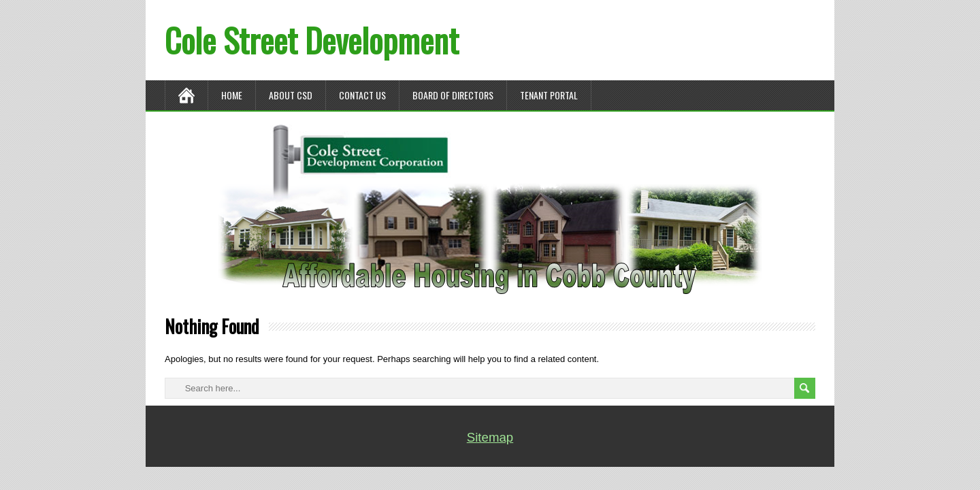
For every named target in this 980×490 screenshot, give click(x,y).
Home (232, 95)
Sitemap (490, 437)
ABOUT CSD (291, 95)
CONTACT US (362, 95)
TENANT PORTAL (549, 95)
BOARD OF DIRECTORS (453, 95)
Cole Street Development (312, 40)
